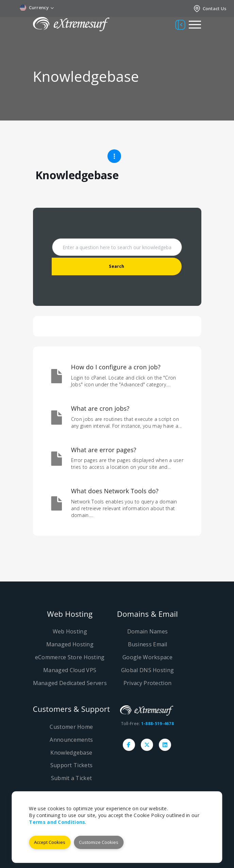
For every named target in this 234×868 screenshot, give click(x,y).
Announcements (71, 740)
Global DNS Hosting (147, 670)
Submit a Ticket (72, 778)
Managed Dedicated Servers (70, 683)
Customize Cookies (99, 842)
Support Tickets (72, 765)
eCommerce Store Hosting (70, 657)
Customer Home (71, 727)
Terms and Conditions (57, 822)
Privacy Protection (147, 683)
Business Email (148, 644)
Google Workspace (147, 657)
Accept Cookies (50, 842)
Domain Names (148, 631)
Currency (37, 8)
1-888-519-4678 (157, 724)
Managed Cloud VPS (70, 670)
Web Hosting (70, 631)
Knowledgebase (71, 753)
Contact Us (210, 8)
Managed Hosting (70, 644)
